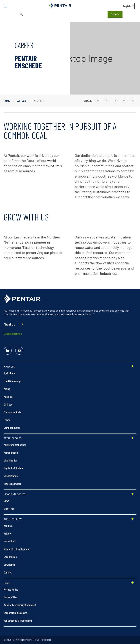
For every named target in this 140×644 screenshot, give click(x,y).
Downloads (9, 564)
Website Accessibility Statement (20, 605)
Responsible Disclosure (15, 613)
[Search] (21, 14)
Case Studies (10, 557)
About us (8, 526)
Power (7, 420)
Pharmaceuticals (12, 412)
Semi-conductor (12, 428)
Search (115, 14)
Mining (7, 389)
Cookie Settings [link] (44, 640)
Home (7, 101)
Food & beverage (12, 381)
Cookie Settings (13, 334)
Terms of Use (10, 597)
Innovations (10, 541)
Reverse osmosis (12, 484)
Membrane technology (15, 445)
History (7, 533)
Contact (8, 572)
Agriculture (9, 373)
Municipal (8, 397)
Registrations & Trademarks (18, 620)
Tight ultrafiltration (13, 468)
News (6, 501)
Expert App (9, 508)
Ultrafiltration (10, 460)
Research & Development (17, 549)
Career (21, 101)
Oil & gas (8, 404)
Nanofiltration (11, 476)
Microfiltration (11, 453)
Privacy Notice (11, 589)
